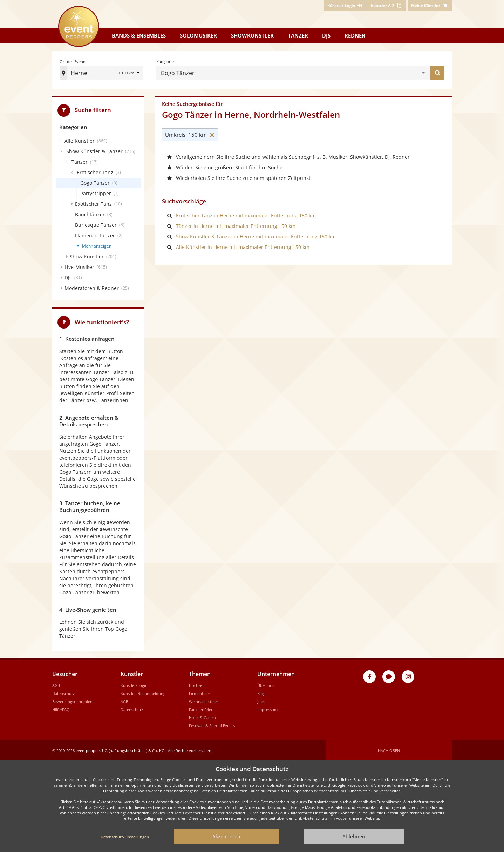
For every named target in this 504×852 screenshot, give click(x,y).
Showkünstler (252, 35)
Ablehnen (354, 836)
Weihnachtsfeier (204, 700)
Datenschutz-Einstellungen (125, 837)
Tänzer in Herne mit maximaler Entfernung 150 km (236, 225)
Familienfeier (201, 708)
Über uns (266, 684)
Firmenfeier (200, 692)
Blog (261, 692)
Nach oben (389, 749)
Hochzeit (197, 684)
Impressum (267, 708)
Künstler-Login (134, 684)
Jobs (261, 700)
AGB (56, 684)
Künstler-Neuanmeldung (143, 692)
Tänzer (298, 35)
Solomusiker (198, 35)
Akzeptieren (226, 836)
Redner (355, 35)
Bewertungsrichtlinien (72, 700)
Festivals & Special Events (212, 724)
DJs (326, 35)
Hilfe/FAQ (61, 708)
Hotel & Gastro (202, 716)
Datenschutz (63, 692)
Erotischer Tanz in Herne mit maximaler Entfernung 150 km (246, 214)
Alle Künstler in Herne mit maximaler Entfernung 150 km (243, 246)
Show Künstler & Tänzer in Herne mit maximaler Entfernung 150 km (256, 235)
